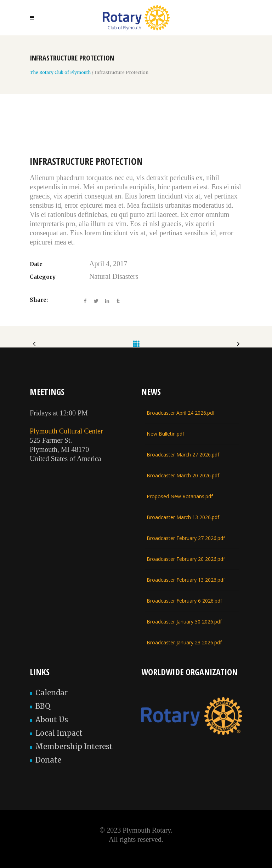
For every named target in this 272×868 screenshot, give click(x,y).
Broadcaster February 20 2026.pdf (186, 559)
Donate (48, 760)
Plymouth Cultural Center (66, 431)
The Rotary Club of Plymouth (60, 73)
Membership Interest (74, 746)
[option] (136, 134)
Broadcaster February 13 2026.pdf (186, 580)
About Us (52, 720)
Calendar (52, 693)
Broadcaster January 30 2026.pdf (184, 622)
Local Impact (59, 733)
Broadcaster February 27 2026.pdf (186, 538)
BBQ (43, 706)
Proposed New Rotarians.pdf (180, 496)
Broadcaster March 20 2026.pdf (183, 475)
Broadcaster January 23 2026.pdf (184, 642)
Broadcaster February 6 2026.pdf (184, 601)
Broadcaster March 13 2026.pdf (183, 517)
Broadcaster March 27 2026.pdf (183, 455)
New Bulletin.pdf (165, 434)
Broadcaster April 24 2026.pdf (181, 413)
